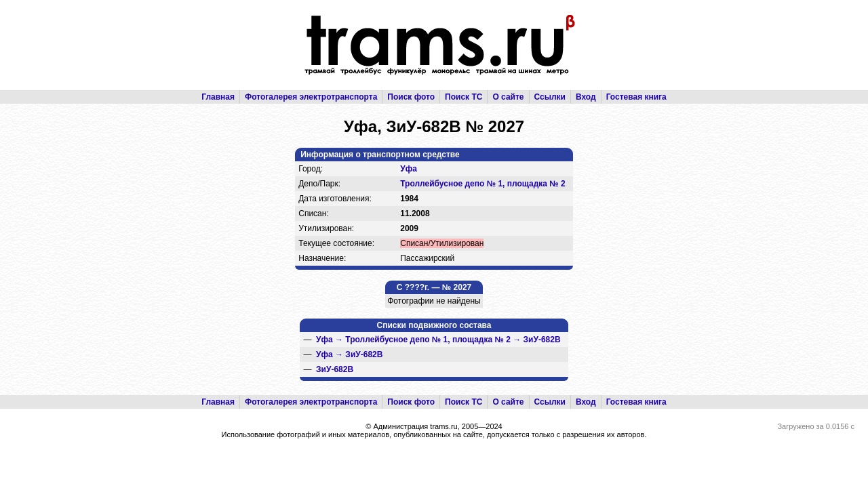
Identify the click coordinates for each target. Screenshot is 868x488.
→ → (438, 340)
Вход (586, 97)
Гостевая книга (636, 97)
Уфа (409, 169)
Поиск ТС (463, 97)
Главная (218, 97)
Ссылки (550, 97)
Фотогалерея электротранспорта (311, 97)
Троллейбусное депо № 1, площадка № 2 (483, 184)
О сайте (508, 97)
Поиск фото (411, 97)
